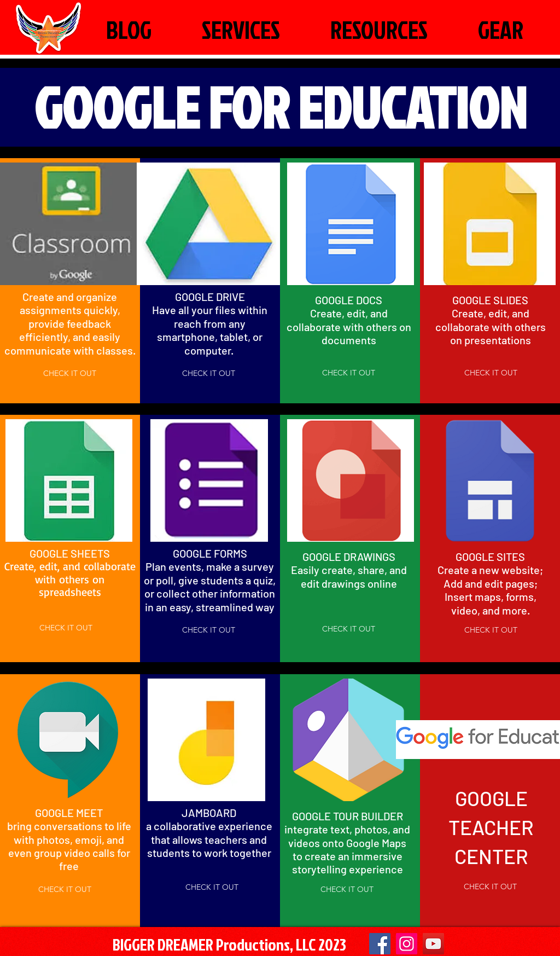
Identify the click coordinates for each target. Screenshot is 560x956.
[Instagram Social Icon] (407, 944)
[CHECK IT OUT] (70, 373)
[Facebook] (380, 944)
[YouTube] (433, 944)
